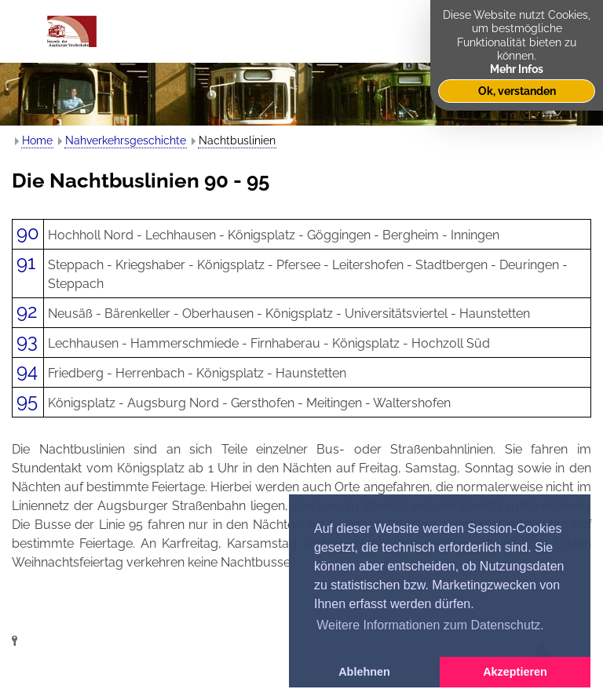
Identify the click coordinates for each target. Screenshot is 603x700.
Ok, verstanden (517, 91)
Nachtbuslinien (237, 140)
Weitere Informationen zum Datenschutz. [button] (430, 625)
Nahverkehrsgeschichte (126, 140)
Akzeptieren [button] (515, 672)
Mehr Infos (517, 69)
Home (37, 140)
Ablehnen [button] (364, 672)
